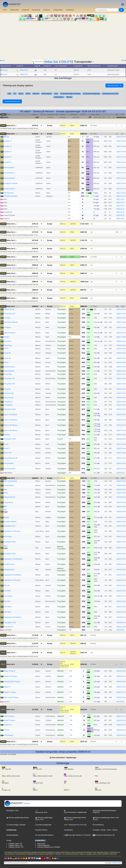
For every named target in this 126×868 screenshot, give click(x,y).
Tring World (8, 405)
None (87, 282)
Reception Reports (41, 830)
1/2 (86, 257)
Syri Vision (8, 341)
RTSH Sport (8, 537)
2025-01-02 (120, 362)
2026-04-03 (120, 702)
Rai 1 (6, 510)
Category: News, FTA (16, 845)
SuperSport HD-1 (10, 526)
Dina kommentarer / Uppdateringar (64, 758)
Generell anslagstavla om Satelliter (49, 847)
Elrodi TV (7, 448)
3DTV (28, 94)
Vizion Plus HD (9, 309)
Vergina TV (8, 725)
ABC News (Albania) (11, 322)
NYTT (5, 10)
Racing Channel (9, 178)
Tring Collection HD (11, 458)
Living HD (7, 353)
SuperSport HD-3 (10, 542)
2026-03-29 (120, 682)
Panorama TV (9, 627)
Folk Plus (7, 435)
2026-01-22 (120, 627)
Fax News (7, 318)
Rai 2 (6, 546)
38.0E (123, 60)
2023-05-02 (120, 630)
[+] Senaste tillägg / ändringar (70, 94)
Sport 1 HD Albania (11, 415)
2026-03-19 (120, 409)
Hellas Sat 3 (24, 74)
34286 (82, 126)
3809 (82, 290)
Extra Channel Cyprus (12, 697)
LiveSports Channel (11, 183)
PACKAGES (36, 10)
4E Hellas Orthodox (11, 196)
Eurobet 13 (8, 152)
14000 (82, 282)
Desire (6, 444)
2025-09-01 (120, 617)
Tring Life (7, 389)
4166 (82, 644)
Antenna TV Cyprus (11, 676)
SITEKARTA (70, 10)
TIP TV (6, 349)
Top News (7, 591)
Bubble (7, 517)
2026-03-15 (120, 687)
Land (37, 117)
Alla (9, 94)
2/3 (86, 273)
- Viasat (108, 830)
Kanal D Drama (9, 367)
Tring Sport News (10, 409)
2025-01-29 (120, 473)
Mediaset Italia (9, 570)
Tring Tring (8, 345)
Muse (6, 493)
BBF (5, 507)
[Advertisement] (63, 40)
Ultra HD (36, 94)
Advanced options (114, 86)
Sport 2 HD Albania (11, 420)
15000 (82, 265)
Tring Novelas (9, 463)
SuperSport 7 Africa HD (12, 580)
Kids (6, 490)
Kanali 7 (7, 337)
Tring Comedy (9, 393)
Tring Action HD (9, 384)
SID (90, 117)
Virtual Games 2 (10, 173)
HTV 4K (7, 730)
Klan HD (7, 585)
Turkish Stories (9, 564)
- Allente (114, 830)
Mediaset (60, 547)
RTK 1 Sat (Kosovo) (10, 481)
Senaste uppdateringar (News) (18, 818)
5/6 (86, 232)
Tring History (8, 502)
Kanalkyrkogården (12, 835)
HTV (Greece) (9, 735)
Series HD (7, 358)
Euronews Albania (10, 522)
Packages (96, 830)
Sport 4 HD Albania (11, 430)
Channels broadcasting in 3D (104, 835)
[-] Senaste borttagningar (91, 94)
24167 (82, 653)
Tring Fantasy (9, 398)
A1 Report (8, 327)
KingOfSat (115, 863)
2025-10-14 (120, 137)
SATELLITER (14, 10)
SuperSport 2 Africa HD (12, 531)
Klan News (8, 612)
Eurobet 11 (8, 141)
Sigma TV (7, 687)
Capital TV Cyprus (10, 692)
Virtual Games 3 (10, 189)
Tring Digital (61, 309)
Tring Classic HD (10, 314)
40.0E (3, 60)
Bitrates (69, 97)
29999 (82, 306)
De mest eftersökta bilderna (44, 835)
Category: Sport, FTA (15, 844)
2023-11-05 (120, 337)
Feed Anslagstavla (43, 845)
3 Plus (6, 362)
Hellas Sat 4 (52, 62)
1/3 (86, 265)
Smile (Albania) (9, 371)
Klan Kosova (8, 596)
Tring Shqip (8, 374)
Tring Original (9, 485)
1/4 (86, 126)
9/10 (86, 298)
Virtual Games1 (9, 168)
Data (56, 94)
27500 (82, 249)
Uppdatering (121, 117)
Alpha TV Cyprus (10, 671)
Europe (50, 126)
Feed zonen (41, 844)
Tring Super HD (9, 378)
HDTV (21, 94)
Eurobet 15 (8, 162)
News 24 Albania (10, 333)
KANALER (25, 10)
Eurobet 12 (8, 146)
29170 (82, 742)
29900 (82, 273)
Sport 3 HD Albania (11, 425)
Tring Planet (8, 402)
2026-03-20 (120, 439)
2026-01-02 (120, 309)
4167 (82, 635)
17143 (82, 224)
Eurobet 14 (8, 157)
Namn (6, 117)
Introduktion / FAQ (12, 811)
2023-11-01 (120, 430)
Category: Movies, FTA (16, 847)
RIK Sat (7, 137)
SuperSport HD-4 (10, 554)
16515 (82, 664)
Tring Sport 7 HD (10, 623)
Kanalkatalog (68, 830)
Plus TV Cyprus (9, 716)
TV (15, 94)
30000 (82, 134)
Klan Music (8, 607)
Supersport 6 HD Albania (13, 575)
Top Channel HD (10, 469)
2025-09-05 (120, 497)
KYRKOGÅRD (58, 10)
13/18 (87, 224)
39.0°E (67, 62)
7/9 (86, 240)
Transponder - (59, 97)
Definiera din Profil (41, 812)
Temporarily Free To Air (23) (75, 825)
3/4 (86, 134)
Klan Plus (7, 601)
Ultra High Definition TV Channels (77, 835)
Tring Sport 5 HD (10, 439)
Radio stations (47, 94)
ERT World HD (9, 193)
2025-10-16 (120, 141)
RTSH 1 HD (8, 453)
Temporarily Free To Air (110, 94)
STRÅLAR (47, 10)
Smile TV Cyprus (10, 720)
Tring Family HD (10, 497)
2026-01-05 (120, 215)
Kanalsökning (98, 825)
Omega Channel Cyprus (12, 682)
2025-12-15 (120, 444)
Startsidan (17, 803)
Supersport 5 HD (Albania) (13, 559)
